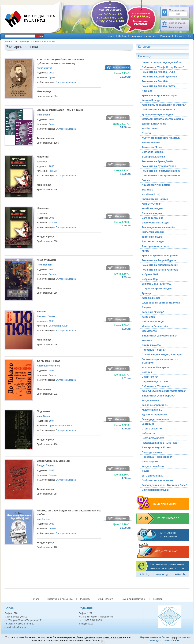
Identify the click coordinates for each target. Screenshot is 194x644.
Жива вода (148, 317)
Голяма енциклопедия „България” (163, 354)
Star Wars (147, 190)
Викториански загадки (155, 490)
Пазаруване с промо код (143, 36)
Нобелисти (148, 433)
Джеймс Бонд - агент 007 (156, 284)
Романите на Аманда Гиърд (158, 72)
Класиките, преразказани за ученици (164, 105)
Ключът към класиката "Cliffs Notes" (164, 391)
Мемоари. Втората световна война (163, 119)
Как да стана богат (153, 466)
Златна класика (151, 143)
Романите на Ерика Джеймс (158, 161)
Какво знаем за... (152, 410)
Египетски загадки (153, 232)
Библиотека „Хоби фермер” (159, 396)
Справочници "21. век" (155, 381)
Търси (39, 36)
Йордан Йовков (45, 466)
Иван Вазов (43, 115)
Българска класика (45, 41)
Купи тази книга (121, 67)
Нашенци (43, 157)
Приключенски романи (61, 426)
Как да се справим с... (155, 405)
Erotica (146, 180)
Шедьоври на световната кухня (161, 303)
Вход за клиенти (178, 23)
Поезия (53, 274)
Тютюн (41, 311)
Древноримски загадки (156, 223)
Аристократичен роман (156, 185)
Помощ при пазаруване (133, 599)
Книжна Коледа (151, 100)
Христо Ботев (44, 68)
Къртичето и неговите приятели (161, 138)
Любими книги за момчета (158, 480)
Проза (52, 77)
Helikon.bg (180, 574)
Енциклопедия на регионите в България (160, 361)
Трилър (146, 293)
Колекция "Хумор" (153, 312)
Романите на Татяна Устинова (160, 270)
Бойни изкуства (151, 345)
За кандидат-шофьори (155, 419)
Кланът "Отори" (151, 204)
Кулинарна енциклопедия (157, 114)
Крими (146, 251)
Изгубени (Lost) (151, 194)
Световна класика (153, 152)
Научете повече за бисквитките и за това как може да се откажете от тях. (165, 639)
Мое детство (149, 331)
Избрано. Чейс (150, 274)
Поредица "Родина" (154, 350)
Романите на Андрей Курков (159, 260)
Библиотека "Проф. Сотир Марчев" (163, 67)
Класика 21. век (151, 298)
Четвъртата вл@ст (153, 438)
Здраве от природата (154, 414)
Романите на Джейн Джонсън (159, 77)
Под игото (43, 411)
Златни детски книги (154, 124)
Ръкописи (165, 36)
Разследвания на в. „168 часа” (160, 443)
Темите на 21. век (152, 147)
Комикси (147, 340)
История (147, 372)
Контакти (179, 36)
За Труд (123, 36)
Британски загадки (153, 241)
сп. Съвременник (152, 476)
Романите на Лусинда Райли (159, 166)
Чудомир (42, 161)
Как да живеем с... (152, 400)
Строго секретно (152, 429)
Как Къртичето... (152, 128)
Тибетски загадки (152, 237)
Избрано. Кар (150, 279)
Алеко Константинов (48, 366)
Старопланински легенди (53, 461)
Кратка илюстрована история (160, 95)
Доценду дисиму (152, 452)
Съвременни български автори (161, 175)
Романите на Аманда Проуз (158, 86)
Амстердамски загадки (155, 246)
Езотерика (148, 424)
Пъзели (146, 133)
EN (190, 36)
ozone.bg (162, 574)
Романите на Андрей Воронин (160, 265)
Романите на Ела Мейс (155, 81)
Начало (110, 36)
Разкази (53, 171)
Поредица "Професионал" (158, 457)
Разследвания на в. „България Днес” (164, 485)
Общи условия (106, 599)
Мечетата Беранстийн (155, 326)
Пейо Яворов (44, 265)
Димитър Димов (46, 316)
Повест (52, 375)
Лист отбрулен (46, 260)
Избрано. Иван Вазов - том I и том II (60, 110)
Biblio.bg (144, 574)
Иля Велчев (43, 519)
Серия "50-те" (150, 377)
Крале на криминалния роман (160, 256)
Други (145, 471)
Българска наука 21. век (156, 447)
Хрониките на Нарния (155, 199)
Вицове (146, 307)
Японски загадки (152, 213)
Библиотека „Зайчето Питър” (159, 336)
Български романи (58, 326)
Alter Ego (147, 91)
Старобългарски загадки (157, 289)
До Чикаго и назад (49, 361)
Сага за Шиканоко (152, 218)
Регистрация (176, 27)
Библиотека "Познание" (156, 386)
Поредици (24, 41)
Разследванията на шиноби (158, 227)
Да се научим (150, 462)
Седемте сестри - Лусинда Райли (162, 62)
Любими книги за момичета (158, 110)
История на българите (155, 367)
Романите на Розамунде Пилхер (161, 171)
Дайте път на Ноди (153, 321)
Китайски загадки (152, 208)
